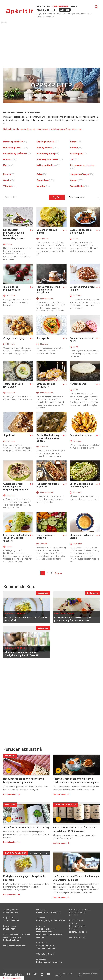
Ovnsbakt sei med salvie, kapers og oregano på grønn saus (16, 487)
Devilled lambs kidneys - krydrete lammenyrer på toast (49, 438)
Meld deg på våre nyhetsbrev (49, 962)
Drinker (59, 14)
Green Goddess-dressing (45, 536)
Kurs (74, 6)
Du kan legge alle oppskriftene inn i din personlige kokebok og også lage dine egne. (43, 129)
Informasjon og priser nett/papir (51, 921)
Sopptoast (9, 435)
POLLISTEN (43, 6)
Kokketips (50, 17)
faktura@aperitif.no (78, 932)
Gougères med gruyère (16, 338)
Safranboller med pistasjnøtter (46, 385)
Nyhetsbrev (76, 14)
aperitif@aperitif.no (45, 946)
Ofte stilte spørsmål (45, 954)
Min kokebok (86, 14)
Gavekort (66, 14)
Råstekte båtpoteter (81, 435)
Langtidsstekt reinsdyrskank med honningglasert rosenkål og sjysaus (14, 234)
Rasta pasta (43, 338)
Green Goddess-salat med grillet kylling (81, 485)
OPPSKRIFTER (60, 6)
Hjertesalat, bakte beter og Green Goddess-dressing (16, 538)
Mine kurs (41, 17)
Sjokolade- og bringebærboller (12, 288)
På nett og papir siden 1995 (48, 912)
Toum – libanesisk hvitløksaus (13, 385)
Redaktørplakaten (11, 940)
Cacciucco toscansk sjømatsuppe (81, 231)
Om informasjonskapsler (14, 945)
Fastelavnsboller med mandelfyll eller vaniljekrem (48, 290)
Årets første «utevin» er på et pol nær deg (26, 827)
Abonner (65, 10)
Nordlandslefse (78, 384)
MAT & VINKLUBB (47, 10)
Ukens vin (51, 14)
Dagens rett (41, 14)
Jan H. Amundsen (11, 921)
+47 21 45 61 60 (50, 948)
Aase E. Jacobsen (11, 912)
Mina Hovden (9, 929)
